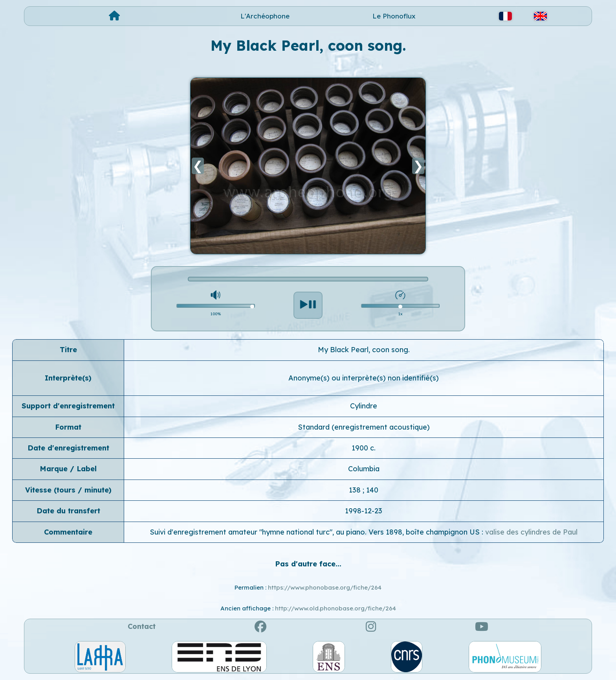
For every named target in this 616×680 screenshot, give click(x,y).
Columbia (364, 469)
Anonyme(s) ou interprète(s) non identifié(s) (364, 378)
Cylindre (364, 406)
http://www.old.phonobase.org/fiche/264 (335, 608)
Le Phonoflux (394, 16)
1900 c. (364, 448)
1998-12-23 (364, 511)
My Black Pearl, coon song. (364, 350)
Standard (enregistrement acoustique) (364, 427)
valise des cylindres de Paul (531, 532)
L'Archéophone (265, 16)
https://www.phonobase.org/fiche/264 (325, 587)
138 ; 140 (364, 490)
